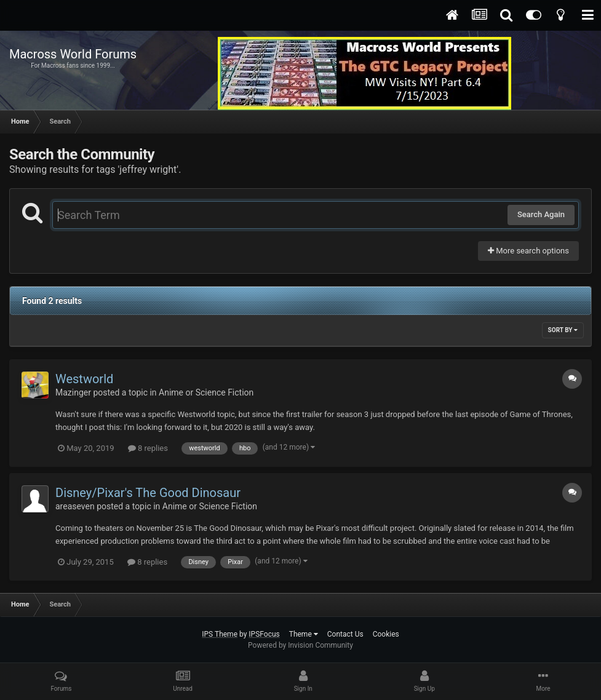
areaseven (75, 506)
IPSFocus (264, 634)
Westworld (84, 379)
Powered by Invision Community (300, 645)
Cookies (386, 634)
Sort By (563, 330)
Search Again (541, 214)
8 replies (148, 448)
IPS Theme (220, 634)
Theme (304, 634)
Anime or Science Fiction (206, 392)
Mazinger (73, 392)
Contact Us (345, 634)
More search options (528, 251)
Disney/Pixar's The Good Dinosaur (148, 493)
